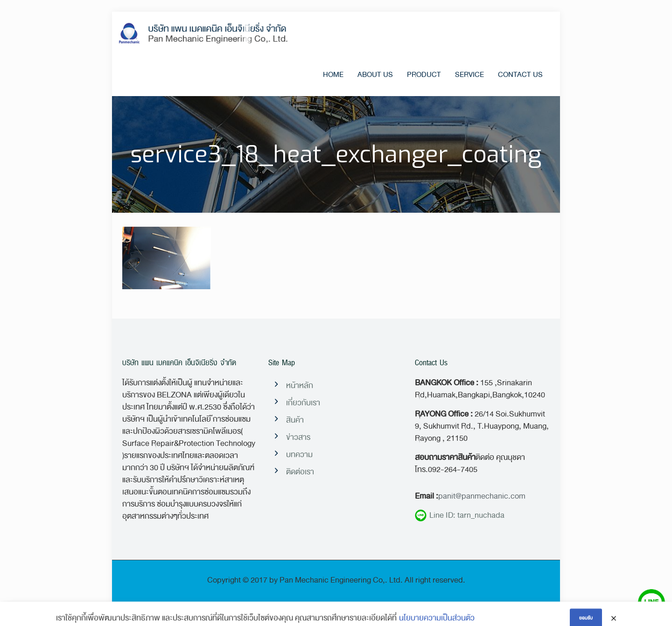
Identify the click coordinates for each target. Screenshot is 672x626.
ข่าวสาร (298, 437)
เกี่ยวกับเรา (303, 403)
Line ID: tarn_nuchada (460, 515)
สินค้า (295, 420)
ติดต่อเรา (300, 472)
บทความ (299, 455)
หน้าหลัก (300, 386)
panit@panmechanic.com (482, 496)
